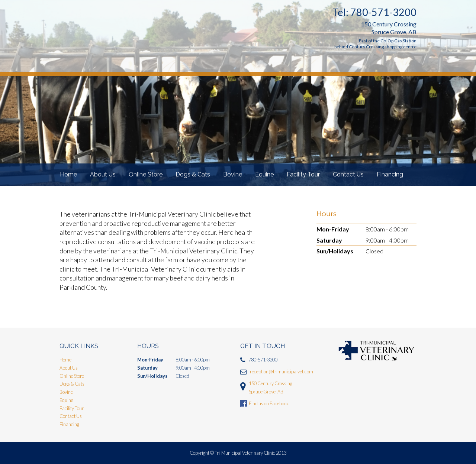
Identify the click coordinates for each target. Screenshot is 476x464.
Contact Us (348, 174)
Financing (390, 174)
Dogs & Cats (193, 174)
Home (68, 174)
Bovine (233, 174)
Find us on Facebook (269, 403)
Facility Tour (303, 174)
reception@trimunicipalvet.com (282, 371)
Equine (264, 174)
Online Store (146, 174)
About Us (103, 174)
